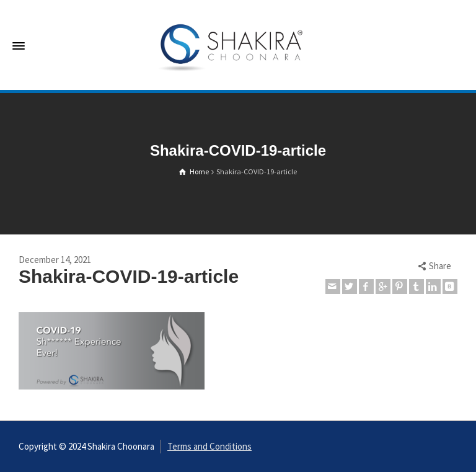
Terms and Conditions (209, 446)
